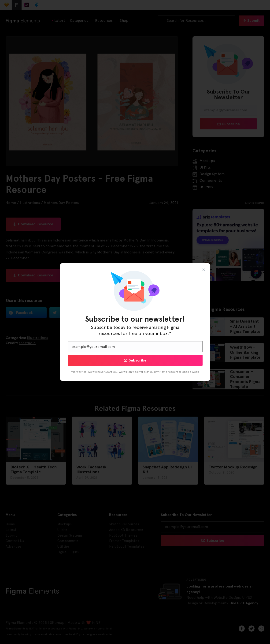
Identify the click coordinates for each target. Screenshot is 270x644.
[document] (135, 322)
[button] (204, 270)
